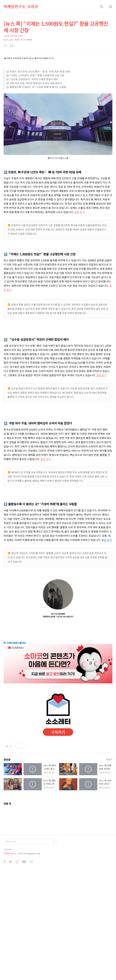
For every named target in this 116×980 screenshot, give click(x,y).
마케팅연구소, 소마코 (21, 6)
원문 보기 (80, 212)
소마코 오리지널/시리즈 (13, 36)
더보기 (109, 759)
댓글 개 (7, 804)
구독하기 (58, 732)
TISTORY (8, 849)
